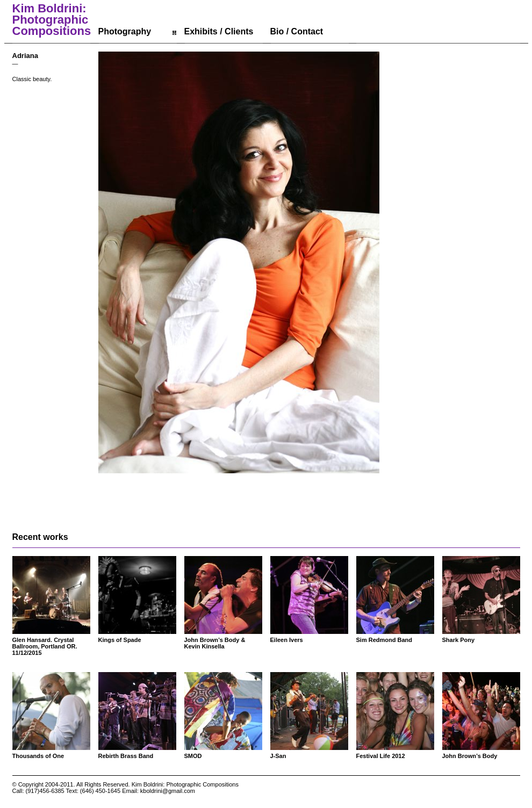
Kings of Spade (120, 640)
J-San (278, 756)
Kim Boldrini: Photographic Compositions (52, 20)
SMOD (193, 756)
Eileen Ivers (287, 640)
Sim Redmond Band (384, 640)
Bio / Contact (297, 31)
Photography (125, 31)
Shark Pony (459, 640)
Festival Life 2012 (381, 756)
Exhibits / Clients (219, 31)
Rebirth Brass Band (126, 756)
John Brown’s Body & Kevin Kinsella (215, 643)
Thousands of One (38, 756)
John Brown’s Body (470, 756)
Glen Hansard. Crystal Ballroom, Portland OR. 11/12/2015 (45, 646)
